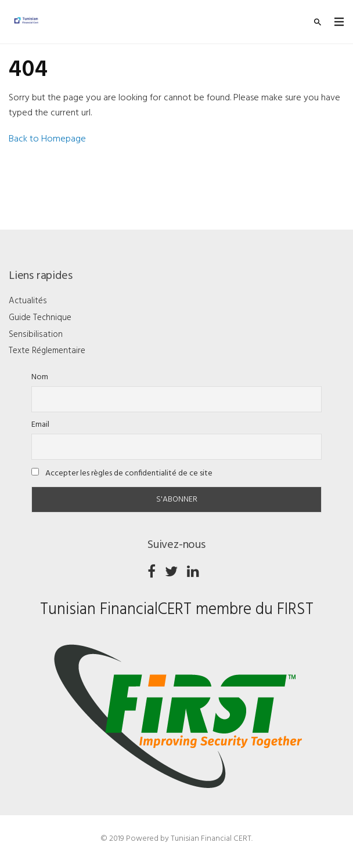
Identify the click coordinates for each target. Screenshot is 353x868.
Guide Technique (40, 318)
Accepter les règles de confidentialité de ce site (122, 473)
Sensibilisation (36, 335)
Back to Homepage (47, 139)
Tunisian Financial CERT (211, 839)
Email (40, 425)
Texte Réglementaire (47, 351)
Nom (40, 377)
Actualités (28, 301)
